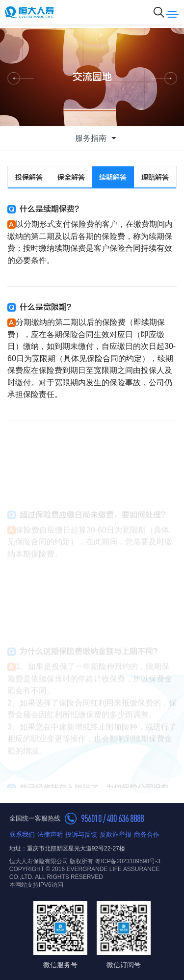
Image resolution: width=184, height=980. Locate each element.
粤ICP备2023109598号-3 (127, 861)
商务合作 (147, 834)
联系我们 (22, 834)
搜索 (159, 12)
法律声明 (50, 834)
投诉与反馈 (81, 834)
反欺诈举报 (116, 834)
